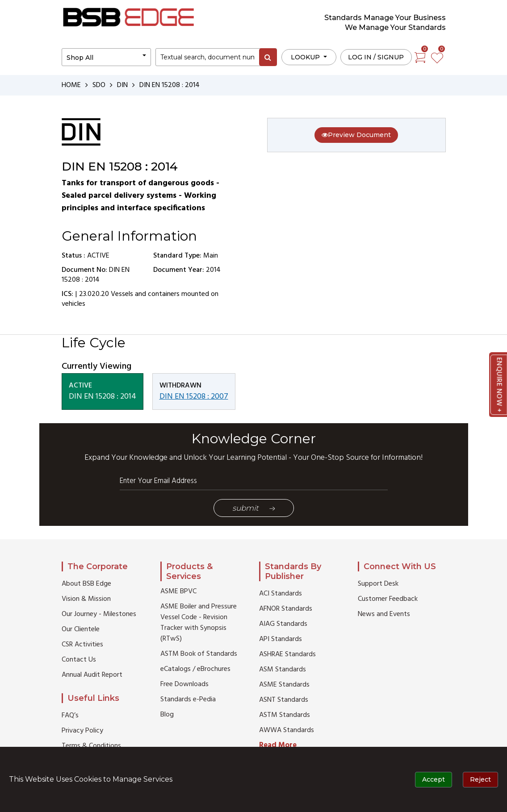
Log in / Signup (376, 57)
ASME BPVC (178, 591)
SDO (99, 85)
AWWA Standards (287, 730)
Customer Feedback (388, 599)
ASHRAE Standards (287, 654)
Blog (167, 715)
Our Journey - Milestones (99, 614)
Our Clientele (81, 629)
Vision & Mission (86, 599)
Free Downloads (184, 684)
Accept (434, 779)
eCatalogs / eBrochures (195, 669)
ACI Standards (281, 594)
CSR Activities (82, 645)
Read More (278, 745)
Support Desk (378, 584)
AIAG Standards (283, 624)
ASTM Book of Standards (199, 654)
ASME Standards (284, 685)
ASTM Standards (285, 715)
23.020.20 (94, 294)
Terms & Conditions (91, 746)
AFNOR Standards (286, 609)
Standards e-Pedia (188, 700)
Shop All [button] (80, 58)
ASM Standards (283, 670)
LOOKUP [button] (306, 57)
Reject (480, 779)
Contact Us (79, 660)
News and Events (384, 614)
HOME (71, 85)
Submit (254, 508)
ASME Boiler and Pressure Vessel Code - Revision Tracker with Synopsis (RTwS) (199, 623)
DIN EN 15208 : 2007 (194, 397)
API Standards (281, 639)
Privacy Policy (82, 731)
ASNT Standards (284, 700)
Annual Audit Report (92, 675)
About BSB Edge (86, 584)
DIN (122, 85)
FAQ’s (70, 716)
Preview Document (356, 135)
